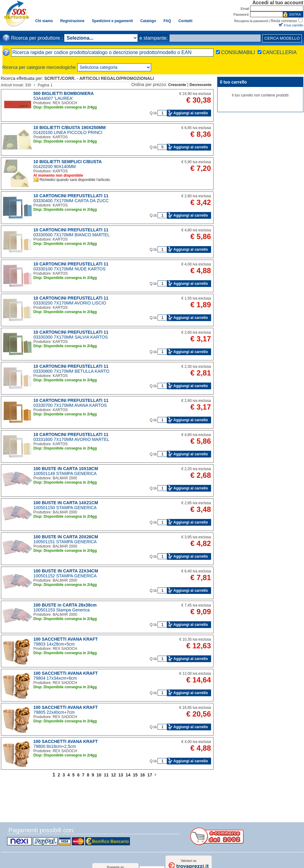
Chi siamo (44, 21)
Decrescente (200, 85)
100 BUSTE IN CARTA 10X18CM (66, 469)
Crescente (177, 85)
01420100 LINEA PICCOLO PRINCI (68, 132)
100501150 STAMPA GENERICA (65, 508)
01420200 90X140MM (55, 167)
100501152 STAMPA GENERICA (65, 576)
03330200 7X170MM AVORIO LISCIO (70, 303)
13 (121, 775)
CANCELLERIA (280, 52)
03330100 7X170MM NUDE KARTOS (70, 269)
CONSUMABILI (238, 52)
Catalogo (148, 21)
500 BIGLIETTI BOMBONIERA (64, 93)
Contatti (185, 21)
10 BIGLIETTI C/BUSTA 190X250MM (70, 128)
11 (106, 775)
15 (135, 775)
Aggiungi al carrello (190, 113)
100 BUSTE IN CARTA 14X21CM (66, 503)
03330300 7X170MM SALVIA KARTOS (71, 337)
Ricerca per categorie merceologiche (39, 67)
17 (150, 775)
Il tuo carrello (294, 25)
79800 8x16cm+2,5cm (55, 746)
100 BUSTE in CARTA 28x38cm (65, 605)
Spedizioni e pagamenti (112, 21)
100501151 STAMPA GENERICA (65, 542)
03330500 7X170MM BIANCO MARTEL (72, 235)
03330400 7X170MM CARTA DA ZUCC (71, 201)
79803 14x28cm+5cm (54, 644)
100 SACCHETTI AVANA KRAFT (66, 639)
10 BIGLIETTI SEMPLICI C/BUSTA (68, 162)
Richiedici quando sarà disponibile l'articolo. (75, 180)
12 (114, 775)
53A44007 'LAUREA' (53, 98)
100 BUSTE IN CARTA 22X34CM (66, 571)
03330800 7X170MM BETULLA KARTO (72, 371)
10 (99, 775)
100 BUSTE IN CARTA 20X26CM (66, 537)
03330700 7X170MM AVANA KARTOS (70, 405)
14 (128, 775)
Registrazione (72, 21)
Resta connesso (284, 21)
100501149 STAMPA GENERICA (65, 473)
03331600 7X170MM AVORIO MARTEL (72, 439)
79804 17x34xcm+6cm (55, 678)
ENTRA (295, 14)
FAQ (167, 21)
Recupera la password (251, 21)
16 (142, 775)
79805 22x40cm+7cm (54, 712)
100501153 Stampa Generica (62, 610)
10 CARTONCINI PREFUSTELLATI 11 (71, 196)
